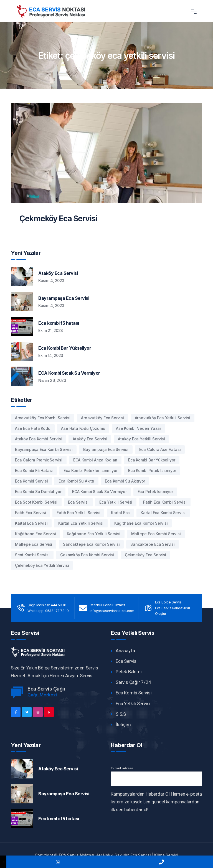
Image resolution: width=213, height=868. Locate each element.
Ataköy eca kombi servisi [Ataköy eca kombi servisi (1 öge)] (38, 439)
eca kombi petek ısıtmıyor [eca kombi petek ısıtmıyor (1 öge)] (152, 470)
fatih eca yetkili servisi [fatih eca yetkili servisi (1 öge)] (78, 513)
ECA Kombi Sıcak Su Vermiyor (69, 373)
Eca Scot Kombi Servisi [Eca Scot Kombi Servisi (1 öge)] (36, 502)
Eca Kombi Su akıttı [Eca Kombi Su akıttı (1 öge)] (76, 481)
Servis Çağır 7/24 (133, 682)
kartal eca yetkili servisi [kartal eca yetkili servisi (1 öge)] (81, 523)
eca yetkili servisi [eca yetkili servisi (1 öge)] (116, 502)
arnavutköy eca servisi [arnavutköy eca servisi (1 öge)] (102, 418)
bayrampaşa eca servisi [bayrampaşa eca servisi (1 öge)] (106, 449)
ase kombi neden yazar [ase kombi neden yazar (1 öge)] (139, 428)
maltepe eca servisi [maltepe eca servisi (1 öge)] (34, 544)
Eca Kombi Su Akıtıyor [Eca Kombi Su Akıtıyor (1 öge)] (125, 481)
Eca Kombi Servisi (134, 693)
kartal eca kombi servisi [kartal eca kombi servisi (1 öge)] (163, 513)
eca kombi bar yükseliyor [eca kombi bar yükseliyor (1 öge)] (152, 460)
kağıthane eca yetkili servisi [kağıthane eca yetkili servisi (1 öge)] (94, 534)
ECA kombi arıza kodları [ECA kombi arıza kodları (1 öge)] (95, 460)
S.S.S (121, 714)
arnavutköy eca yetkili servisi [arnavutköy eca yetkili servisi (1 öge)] (163, 418)
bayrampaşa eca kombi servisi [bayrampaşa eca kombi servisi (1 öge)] (44, 449)
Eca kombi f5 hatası (59, 323)
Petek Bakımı (129, 672)
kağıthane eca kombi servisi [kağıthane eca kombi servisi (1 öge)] (141, 523)
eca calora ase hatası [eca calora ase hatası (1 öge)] (160, 449)
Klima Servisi (166, 855)
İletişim (123, 725)
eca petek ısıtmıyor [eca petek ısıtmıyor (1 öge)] (155, 492)
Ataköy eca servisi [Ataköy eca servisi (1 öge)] (90, 439)
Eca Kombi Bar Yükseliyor (65, 348)
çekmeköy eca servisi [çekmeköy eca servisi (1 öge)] (145, 555)
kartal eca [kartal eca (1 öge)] (120, 513)
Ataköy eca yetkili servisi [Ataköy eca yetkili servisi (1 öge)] (141, 439)
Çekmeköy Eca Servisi (58, 219)
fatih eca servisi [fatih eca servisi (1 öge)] (31, 513)
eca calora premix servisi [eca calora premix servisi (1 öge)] (39, 460)
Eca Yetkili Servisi (133, 704)
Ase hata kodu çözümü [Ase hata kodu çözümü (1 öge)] (83, 428)
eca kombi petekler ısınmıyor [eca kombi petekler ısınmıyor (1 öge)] (90, 470)
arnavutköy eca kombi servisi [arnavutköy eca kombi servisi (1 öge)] (43, 418)
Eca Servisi (127, 661)
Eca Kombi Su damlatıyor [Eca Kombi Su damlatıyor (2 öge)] (38, 492)
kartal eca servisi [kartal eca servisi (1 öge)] (31, 523)
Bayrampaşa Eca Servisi (64, 298)
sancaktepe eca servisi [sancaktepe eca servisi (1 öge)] (153, 544)
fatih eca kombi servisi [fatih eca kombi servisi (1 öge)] (165, 502)
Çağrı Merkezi (42, 695)
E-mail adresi (121, 768)
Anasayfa (125, 651)
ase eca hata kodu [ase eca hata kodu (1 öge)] (33, 428)
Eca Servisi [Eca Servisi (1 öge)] (78, 502)
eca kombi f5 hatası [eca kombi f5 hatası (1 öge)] (34, 470)
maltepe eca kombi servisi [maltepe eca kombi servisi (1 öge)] (156, 534)
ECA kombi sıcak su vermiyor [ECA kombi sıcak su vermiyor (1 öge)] (99, 492)
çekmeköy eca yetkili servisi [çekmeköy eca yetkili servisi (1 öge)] (42, 565)
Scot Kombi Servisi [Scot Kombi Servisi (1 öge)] (32, 555)
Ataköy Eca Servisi (58, 273)
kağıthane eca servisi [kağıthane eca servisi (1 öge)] (35, 534)
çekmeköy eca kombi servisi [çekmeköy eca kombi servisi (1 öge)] (87, 555)
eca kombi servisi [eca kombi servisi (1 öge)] (31, 481)
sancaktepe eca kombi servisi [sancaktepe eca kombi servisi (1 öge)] (91, 544)
